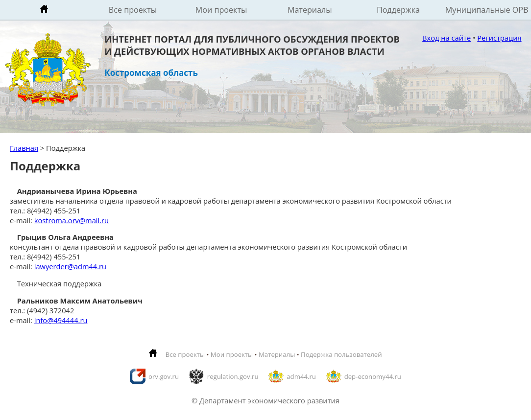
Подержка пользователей (341, 354)
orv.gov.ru (164, 376)
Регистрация (499, 38)
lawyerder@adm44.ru (70, 266)
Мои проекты (221, 10)
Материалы (310, 10)
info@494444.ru (61, 320)
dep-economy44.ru (373, 376)
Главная (24, 148)
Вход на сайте (447, 38)
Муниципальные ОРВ (487, 10)
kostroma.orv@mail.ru (72, 220)
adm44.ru (301, 376)
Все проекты (133, 10)
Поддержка (398, 10)
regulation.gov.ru (233, 376)
